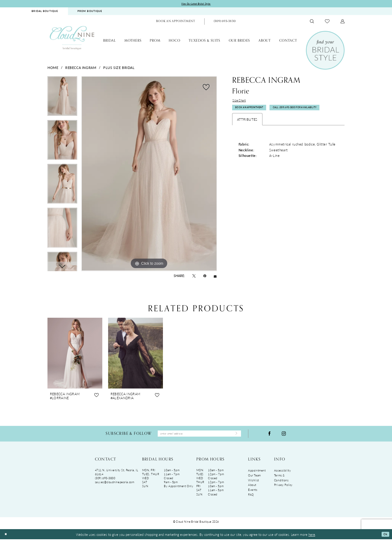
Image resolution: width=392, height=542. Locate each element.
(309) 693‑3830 (105, 481)
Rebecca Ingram (81, 68)
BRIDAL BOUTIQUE (45, 12)
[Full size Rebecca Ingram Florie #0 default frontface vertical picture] (149, 175)
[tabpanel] (62, 99)
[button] (343, 22)
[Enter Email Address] (199, 435)
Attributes (247, 135)
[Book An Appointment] (176, 22)
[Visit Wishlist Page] (327, 22)
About (252, 488)
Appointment (257, 473)
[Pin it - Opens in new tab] (205, 277)
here (312, 537)
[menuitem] (45, 12)
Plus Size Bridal (119, 68)
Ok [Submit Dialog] (384, 537)
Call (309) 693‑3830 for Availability (263, 123)
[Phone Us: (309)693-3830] (224, 22)
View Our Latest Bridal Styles (196, 4)
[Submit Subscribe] (235, 435)
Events (253, 492)
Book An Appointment (253, 111)
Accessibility (283, 473)
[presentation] (75, 354)
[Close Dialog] (7, 537)
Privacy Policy (283, 488)
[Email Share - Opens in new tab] (215, 277)
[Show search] (312, 22)
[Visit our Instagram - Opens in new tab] (284, 435)
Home (53, 68)
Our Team (254, 478)
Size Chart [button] (241, 102)
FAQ (251, 497)
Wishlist (254, 483)
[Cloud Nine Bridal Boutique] (72, 39)
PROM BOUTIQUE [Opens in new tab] (90, 12)
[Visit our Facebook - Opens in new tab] (269, 435)
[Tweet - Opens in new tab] (194, 277)
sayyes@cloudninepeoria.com (115, 485)
